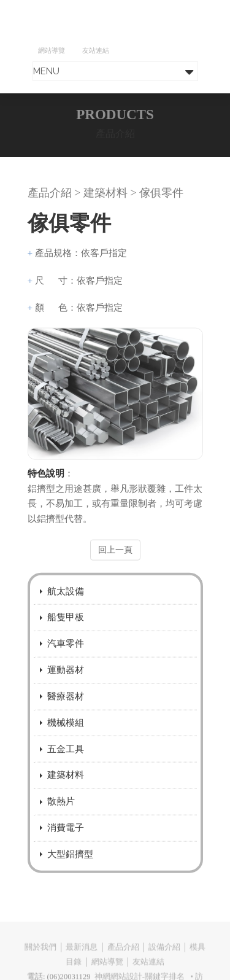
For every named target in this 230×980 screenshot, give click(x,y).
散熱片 (61, 812)
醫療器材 (66, 706)
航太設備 (66, 601)
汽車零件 (66, 654)
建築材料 (66, 786)
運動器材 (66, 680)
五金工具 (66, 759)
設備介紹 (164, 957)
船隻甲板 (66, 628)
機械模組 (66, 733)
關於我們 (40, 957)
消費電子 (66, 838)
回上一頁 (115, 561)
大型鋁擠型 (70, 864)
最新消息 (82, 957)
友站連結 (96, 50)
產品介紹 (123, 957)
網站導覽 (52, 50)
